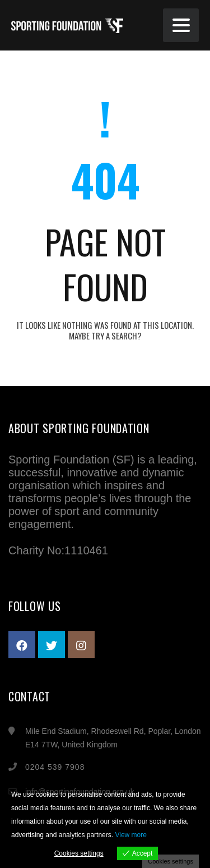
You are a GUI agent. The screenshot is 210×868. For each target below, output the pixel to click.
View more (130, 835)
